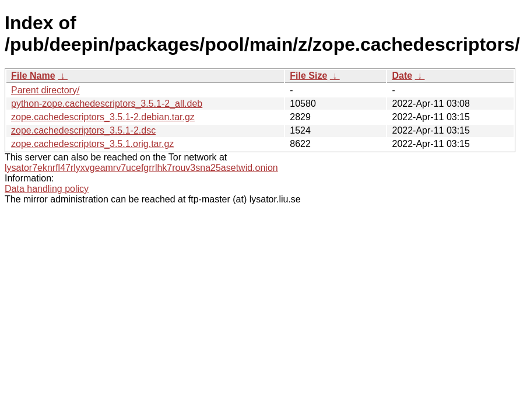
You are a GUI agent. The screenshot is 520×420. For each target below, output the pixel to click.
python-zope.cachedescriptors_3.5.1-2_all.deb (107, 104)
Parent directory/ (45, 90)
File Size (308, 76)
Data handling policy (47, 189)
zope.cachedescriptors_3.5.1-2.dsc (83, 130)
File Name (33, 76)
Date (402, 76)
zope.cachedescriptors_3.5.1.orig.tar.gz (92, 144)
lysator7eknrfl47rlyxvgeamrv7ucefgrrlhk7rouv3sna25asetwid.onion (141, 168)
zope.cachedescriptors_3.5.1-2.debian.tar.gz (103, 117)
